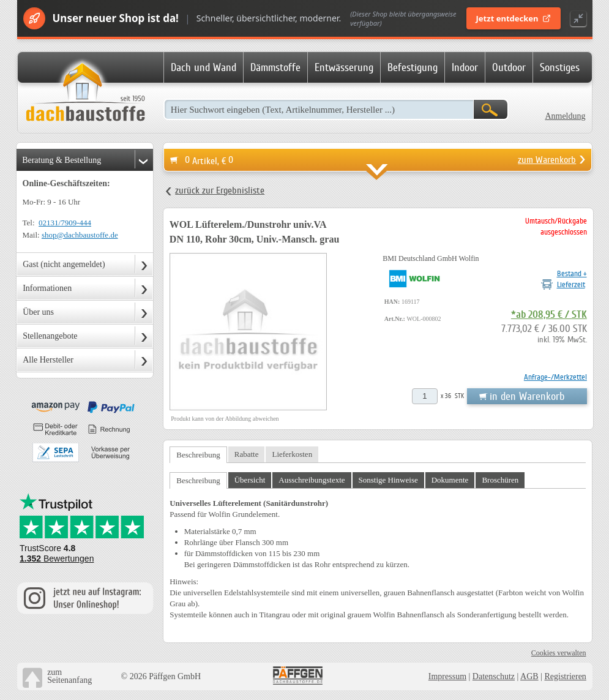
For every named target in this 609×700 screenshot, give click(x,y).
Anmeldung (565, 116)
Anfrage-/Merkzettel (555, 377)
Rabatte (247, 454)
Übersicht (250, 480)
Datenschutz (494, 676)
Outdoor (509, 67)
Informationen (47, 288)
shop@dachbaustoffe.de (80, 235)
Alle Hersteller (48, 360)
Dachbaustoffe (85, 93)
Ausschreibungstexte (312, 480)
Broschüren (500, 480)
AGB (529, 676)
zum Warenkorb (547, 160)
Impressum (447, 676)
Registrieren (565, 676)
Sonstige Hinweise (388, 480)
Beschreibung (198, 455)
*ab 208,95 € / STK (549, 315)
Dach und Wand (204, 67)
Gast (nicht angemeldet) (64, 264)
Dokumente (450, 480)
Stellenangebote (50, 336)
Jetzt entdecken (514, 18)
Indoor (465, 67)
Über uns (38, 312)
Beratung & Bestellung (62, 160)
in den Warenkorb (527, 396)
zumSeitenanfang (69, 676)
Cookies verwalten (559, 653)
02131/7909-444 (65, 223)
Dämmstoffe (275, 67)
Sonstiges (560, 67)
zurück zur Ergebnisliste (220, 190)
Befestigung (413, 67)
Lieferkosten (292, 454)
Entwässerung (344, 67)
